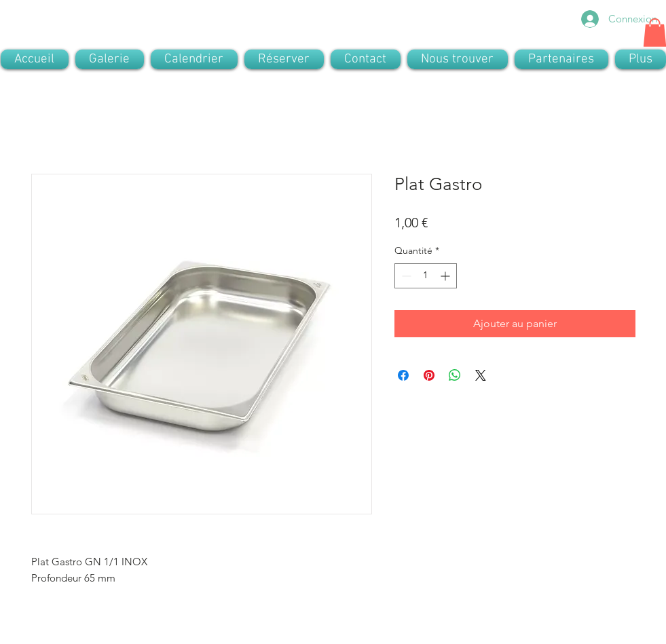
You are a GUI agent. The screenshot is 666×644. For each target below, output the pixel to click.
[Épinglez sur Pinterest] (429, 375)
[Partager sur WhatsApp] (455, 375)
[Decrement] (405, 276)
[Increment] (446, 276)
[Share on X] (481, 375)
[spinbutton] (426, 276)
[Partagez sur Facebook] (403, 375)
